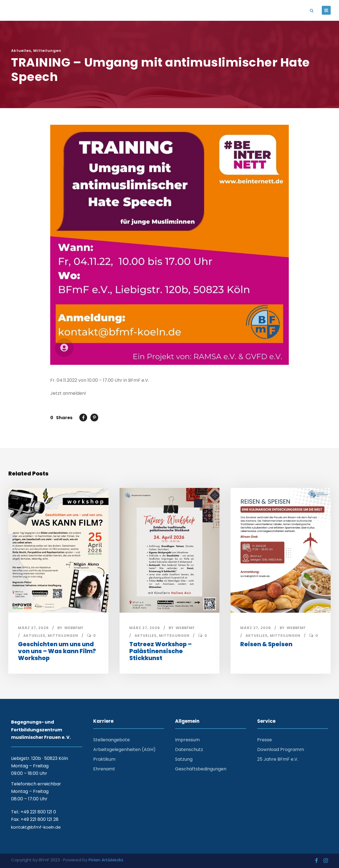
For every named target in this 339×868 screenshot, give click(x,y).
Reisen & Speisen (266, 644)
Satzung (184, 759)
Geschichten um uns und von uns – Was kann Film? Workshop (57, 651)
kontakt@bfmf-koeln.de (36, 827)
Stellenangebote (112, 740)
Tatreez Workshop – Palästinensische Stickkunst (160, 651)
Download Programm (281, 749)
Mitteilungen (47, 51)
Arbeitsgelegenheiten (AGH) (124, 749)
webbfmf (74, 628)
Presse (265, 740)
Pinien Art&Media (106, 860)
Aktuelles (21, 51)
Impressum (187, 740)
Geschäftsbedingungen (201, 769)
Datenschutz (189, 749)
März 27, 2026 (33, 628)
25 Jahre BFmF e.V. (278, 759)
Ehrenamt (104, 769)
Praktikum (104, 759)
